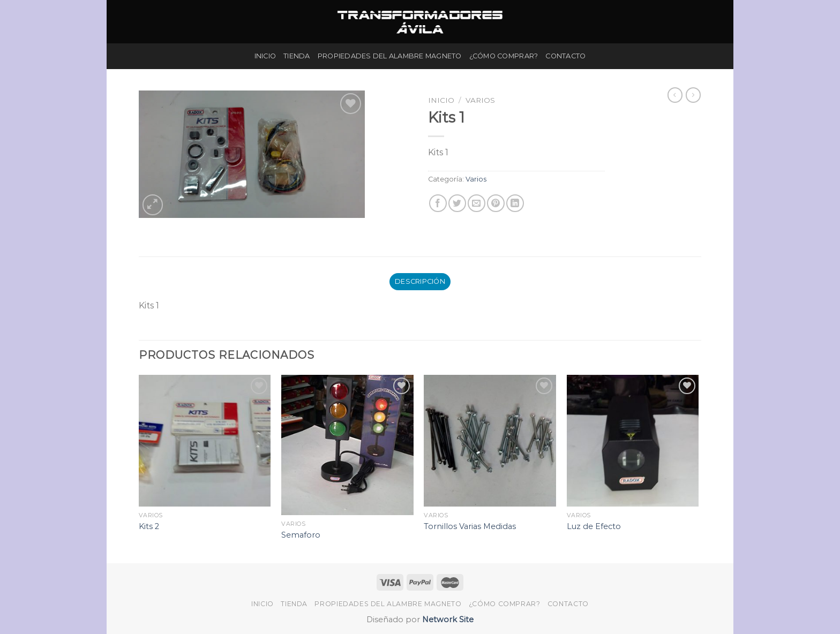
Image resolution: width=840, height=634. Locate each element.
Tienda (297, 56)
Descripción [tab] (420, 281)
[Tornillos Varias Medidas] (490, 441)
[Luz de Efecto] (633, 441)
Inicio (265, 56)
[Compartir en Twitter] (457, 203)
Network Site (447, 620)
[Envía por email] (477, 203)
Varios (480, 100)
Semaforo (301, 535)
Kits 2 (149, 526)
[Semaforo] (347, 445)
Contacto (565, 56)
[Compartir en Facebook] (438, 203)
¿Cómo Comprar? (504, 56)
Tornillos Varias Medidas (470, 526)
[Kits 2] (205, 441)
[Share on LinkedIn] (515, 203)
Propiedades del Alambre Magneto (390, 56)
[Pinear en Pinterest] (496, 203)
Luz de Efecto (594, 526)
